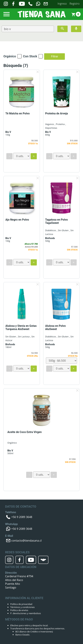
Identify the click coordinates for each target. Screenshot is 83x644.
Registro (75, 4)
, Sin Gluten (63, 230)
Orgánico (10, 56)
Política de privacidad (21, 604)
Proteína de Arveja (57, 113)
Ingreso (62, 4)
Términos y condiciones (22, 607)
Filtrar (55, 56)
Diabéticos (51, 230)
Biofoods (50, 238)
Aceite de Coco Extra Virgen (24, 432)
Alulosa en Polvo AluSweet (55, 327)
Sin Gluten (11, 337)
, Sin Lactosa (23, 337)
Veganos (50, 124)
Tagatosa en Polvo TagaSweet (56, 221)
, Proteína (60, 124)
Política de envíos (19, 610)
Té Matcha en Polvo (18, 113)
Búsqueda (16, 66)
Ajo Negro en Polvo (17, 220)
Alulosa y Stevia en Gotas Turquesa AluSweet (21, 327)
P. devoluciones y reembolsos (26, 613)
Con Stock (30, 56)
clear (38, 72)
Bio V (8, 132)
